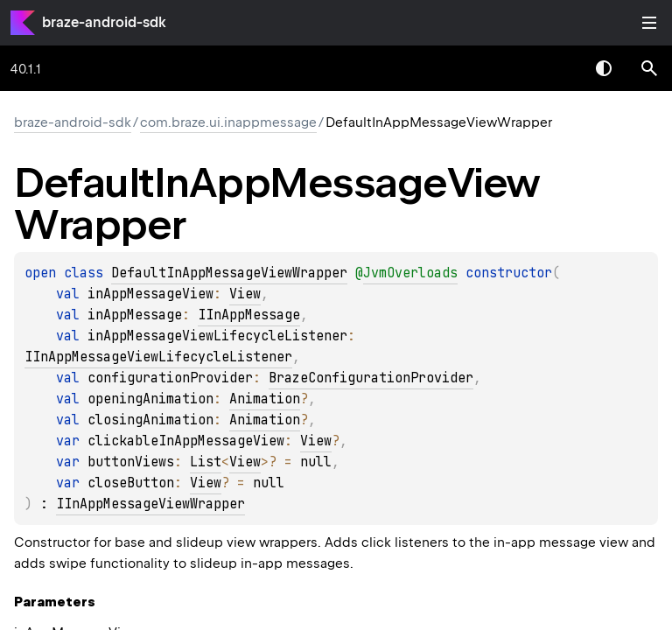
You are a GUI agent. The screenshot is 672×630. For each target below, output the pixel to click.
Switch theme (604, 68)
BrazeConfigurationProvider (371, 378)
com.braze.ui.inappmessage (228, 122)
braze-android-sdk (104, 22)
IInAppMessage (249, 315)
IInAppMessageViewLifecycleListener (158, 357)
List (206, 462)
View (245, 294)
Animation (265, 399)
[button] (649, 68)
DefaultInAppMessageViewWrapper (229, 273)
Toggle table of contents (649, 23)
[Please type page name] (649, 68)
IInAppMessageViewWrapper (150, 504)
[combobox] (558, 68)
